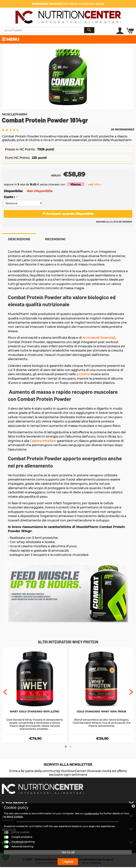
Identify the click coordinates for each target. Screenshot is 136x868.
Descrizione (19, 239)
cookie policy (92, 813)
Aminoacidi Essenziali (99, 338)
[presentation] (5, 692)
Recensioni (55, 239)
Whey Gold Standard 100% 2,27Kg (35, 711)
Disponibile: (13, 191)
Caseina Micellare (43, 441)
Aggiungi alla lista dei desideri (114, 222)
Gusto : (10, 197)
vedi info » (95, 184)
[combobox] (48, 30)
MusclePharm (14, 114)
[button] (66, 747)
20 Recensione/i (123, 129)
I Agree (68, 862)
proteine (83, 374)
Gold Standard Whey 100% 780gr (101, 711)
